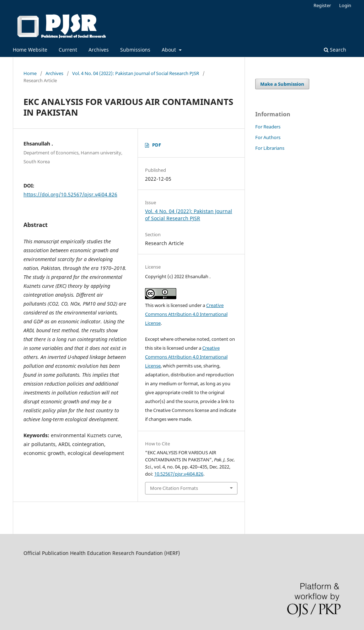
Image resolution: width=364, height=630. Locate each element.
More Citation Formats (174, 488)
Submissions (135, 50)
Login (345, 5)
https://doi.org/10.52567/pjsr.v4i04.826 (70, 194)
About (170, 50)
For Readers (268, 127)
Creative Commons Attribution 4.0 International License (186, 314)
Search (335, 50)
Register (322, 5)
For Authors (268, 137)
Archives (99, 50)
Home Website (30, 50)
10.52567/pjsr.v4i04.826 (179, 474)
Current (68, 50)
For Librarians (270, 148)
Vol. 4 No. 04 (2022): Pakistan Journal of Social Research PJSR (136, 73)
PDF (157, 145)
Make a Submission (282, 84)
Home (30, 73)
